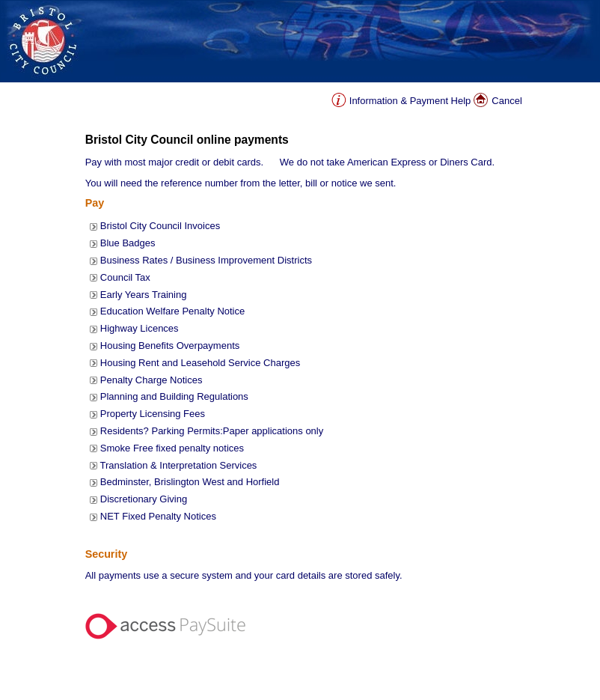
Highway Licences (140, 328)
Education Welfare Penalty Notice (172, 311)
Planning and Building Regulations (174, 396)
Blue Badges (128, 243)
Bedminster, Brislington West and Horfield (190, 482)
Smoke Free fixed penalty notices (172, 448)
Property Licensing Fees (153, 414)
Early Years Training (144, 295)
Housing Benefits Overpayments (170, 346)
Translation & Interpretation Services (179, 465)
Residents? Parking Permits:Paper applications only (212, 431)
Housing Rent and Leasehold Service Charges (200, 363)
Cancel (506, 101)
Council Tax (125, 277)
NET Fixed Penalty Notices (158, 516)
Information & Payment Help (410, 101)
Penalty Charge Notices (151, 380)
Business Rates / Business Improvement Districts (206, 260)
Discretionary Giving (144, 499)
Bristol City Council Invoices (160, 226)
